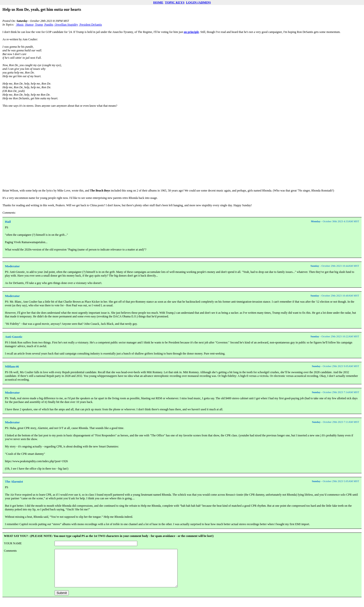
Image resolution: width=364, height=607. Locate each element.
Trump (39, 25)
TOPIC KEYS (175, 2)
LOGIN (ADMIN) (198, 2)
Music (20, 25)
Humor (29, 25)
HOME (158, 2)
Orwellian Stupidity (66, 25)
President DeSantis (90, 25)
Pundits (49, 25)
